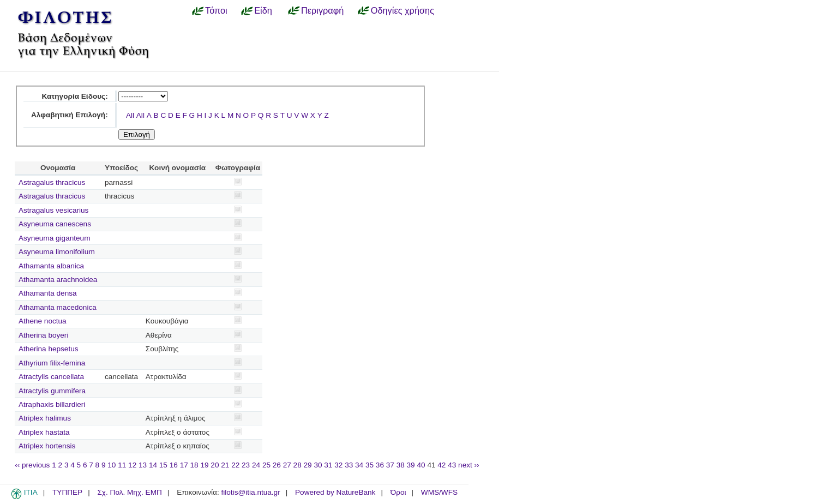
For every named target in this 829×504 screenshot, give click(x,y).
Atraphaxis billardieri (52, 404)
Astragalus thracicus (52, 182)
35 (370, 465)
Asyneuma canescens (55, 224)
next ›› (469, 465)
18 (194, 465)
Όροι (398, 492)
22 (235, 465)
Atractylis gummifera (52, 391)
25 (266, 465)
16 (174, 465)
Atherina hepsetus (49, 349)
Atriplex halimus (45, 418)
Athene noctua (43, 321)
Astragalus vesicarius (53, 210)
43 (452, 465)
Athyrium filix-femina (52, 363)
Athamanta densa (48, 293)
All (130, 115)
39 (411, 465)
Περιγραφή (322, 10)
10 (112, 465)
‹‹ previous (32, 465)
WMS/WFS (439, 492)
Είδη (263, 10)
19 (204, 465)
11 (122, 465)
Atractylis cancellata (51, 377)
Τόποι (216, 10)
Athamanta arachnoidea (58, 280)
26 (277, 465)
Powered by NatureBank (335, 492)
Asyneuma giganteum (54, 238)
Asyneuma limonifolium (57, 252)
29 (308, 465)
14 (153, 465)
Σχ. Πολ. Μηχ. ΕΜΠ (129, 492)
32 (338, 465)
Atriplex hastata (44, 432)
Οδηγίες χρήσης (403, 10)
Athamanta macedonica (58, 307)
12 (132, 465)
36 (380, 465)
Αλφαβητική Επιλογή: (70, 115)
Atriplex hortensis (47, 446)
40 (421, 465)
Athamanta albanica (51, 266)
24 (256, 465)
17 (184, 465)
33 (349, 465)
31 (328, 465)
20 (215, 465)
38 (401, 465)
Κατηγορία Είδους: (74, 96)
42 (441, 465)
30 (318, 465)
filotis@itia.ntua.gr (250, 492)
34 (359, 465)
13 (143, 465)
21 (225, 465)
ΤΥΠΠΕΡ (67, 492)
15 (163, 465)
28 (298, 465)
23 (246, 465)
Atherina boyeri (43, 335)
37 (390, 465)
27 (287, 465)
